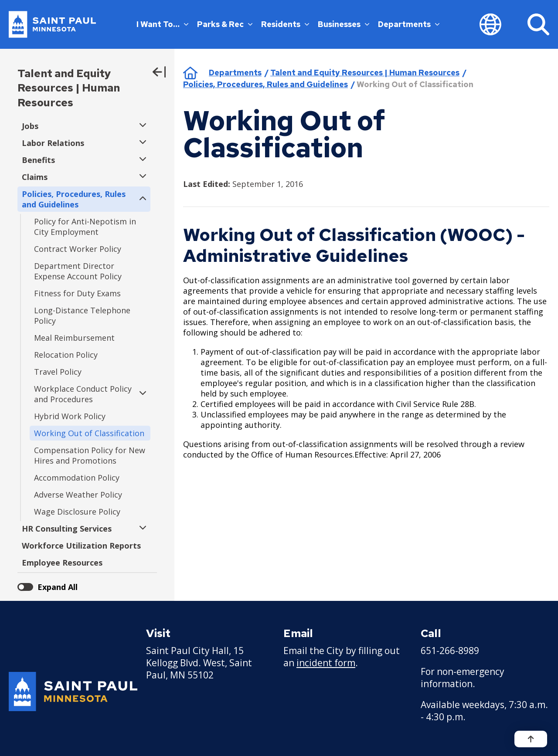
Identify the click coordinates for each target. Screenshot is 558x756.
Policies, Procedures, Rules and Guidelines (265, 84)
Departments (409, 24)
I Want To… (162, 24)
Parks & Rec (225, 24)
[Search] (538, 24)
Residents (285, 24)
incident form (326, 663)
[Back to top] (531, 739)
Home (190, 73)
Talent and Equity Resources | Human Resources (69, 88)
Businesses (344, 24)
